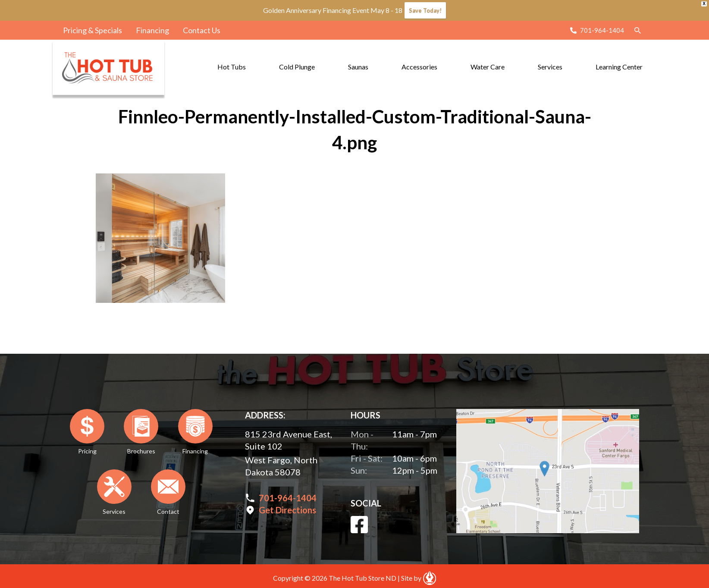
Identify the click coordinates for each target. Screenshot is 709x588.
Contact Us (202, 30)
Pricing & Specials (93, 30)
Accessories (419, 67)
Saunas (358, 67)
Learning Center (619, 67)
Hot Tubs (232, 67)
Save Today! (425, 10)
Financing (152, 30)
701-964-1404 (602, 30)
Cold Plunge (297, 67)
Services (550, 67)
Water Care (488, 67)
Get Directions (287, 510)
